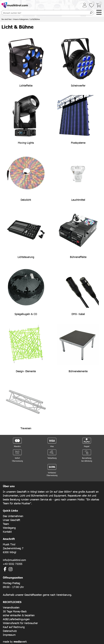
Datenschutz (10, 631)
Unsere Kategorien (21, 19)
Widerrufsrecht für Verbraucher (20, 623)
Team (6, 524)
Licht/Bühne (35, 19)
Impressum (9, 635)
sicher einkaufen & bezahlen (19, 615)
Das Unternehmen (13, 516)
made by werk (15, 641)
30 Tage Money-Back (15, 611)
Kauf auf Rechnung (14, 627)
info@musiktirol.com (14, 560)
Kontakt (7, 532)
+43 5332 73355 (13, 564)
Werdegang (9, 528)
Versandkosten (11, 607)
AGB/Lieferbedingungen (16, 619)
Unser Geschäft (11, 520)
